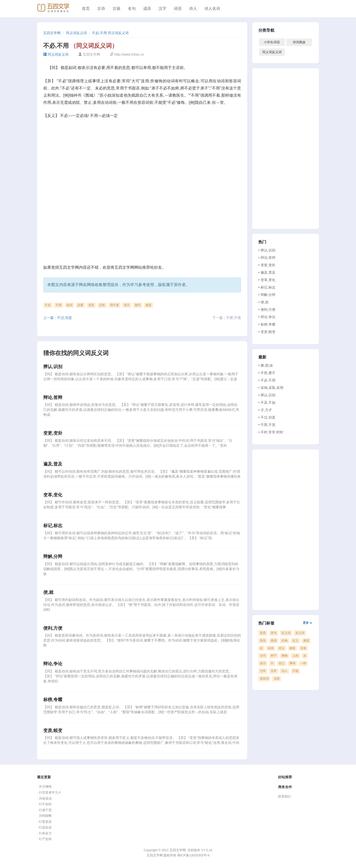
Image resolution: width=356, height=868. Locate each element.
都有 (292, 648)
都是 (149, 305)
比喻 (285, 641)
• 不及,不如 (267, 402)
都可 (138, 305)
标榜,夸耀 (53, 700)
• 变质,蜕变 (267, 332)
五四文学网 (52, 33)
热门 (262, 242)
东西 (277, 679)
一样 (303, 663)
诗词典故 (299, 42)
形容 (263, 641)
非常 (274, 671)
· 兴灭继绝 (44, 787)
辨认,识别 (53, 367)
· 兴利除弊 (44, 816)
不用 (59, 305)
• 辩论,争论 (267, 317)
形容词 (264, 679)
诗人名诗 (212, 9)
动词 (271, 648)
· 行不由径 (44, 804)
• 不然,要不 (267, 373)
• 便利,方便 (267, 310)
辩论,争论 (53, 664)
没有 (102, 305)
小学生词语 (272, 42)
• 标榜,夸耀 (267, 324)
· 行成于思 (44, 810)
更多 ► (308, 623)
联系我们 (285, 796)
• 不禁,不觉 (267, 425)
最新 (262, 357)
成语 (147, 9)
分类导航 (266, 30)
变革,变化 (53, 495)
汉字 (162, 9)
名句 (132, 9)
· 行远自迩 (44, 827)
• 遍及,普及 (267, 272)
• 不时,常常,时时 (271, 432)
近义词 (286, 633)
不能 (295, 671)
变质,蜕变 (53, 731)
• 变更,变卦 (267, 265)
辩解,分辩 (53, 556)
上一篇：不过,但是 (58, 318)
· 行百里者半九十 (49, 792)
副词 (69, 305)
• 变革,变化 (267, 280)
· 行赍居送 (44, 822)
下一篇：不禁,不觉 (227, 318)
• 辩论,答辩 (267, 258)
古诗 (101, 9)
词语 (178, 9)
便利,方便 (53, 628)
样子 (274, 656)
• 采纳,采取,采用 (271, 388)
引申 (263, 671)
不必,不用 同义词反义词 (110, 33)
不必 (48, 305)
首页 (86, 9)
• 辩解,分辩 (267, 295)
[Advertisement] (142, 160)
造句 (274, 633)
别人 (285, 671)
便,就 (48, 592)
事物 (285, 656)
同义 (282, 648)
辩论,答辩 (53, 398)
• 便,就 (263, 302)
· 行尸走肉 (44, 839)
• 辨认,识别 (267, 250)
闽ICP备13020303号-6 (193, 855)
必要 (80, 305)
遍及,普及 (53, 464)
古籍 (116, 9)
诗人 (193, 9)
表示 (127, 305)
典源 (274, 641)
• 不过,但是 (267, 417)
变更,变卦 (53, 433)
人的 (295, 656)
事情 (292, 663)
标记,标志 (53, 526)
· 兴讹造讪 (44, 798)
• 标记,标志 (267, 287)
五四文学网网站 (128, 267)
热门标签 (286, 623)
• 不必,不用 (267, 380)
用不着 (114, 305)
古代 (263, 656)
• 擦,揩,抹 (266, 365)
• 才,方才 (265, 410)
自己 (282, 663)
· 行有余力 (44, 833)
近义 (295, 641)
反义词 (300, 633)
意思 (91, 305)
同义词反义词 (76, 33)
